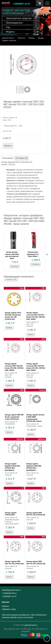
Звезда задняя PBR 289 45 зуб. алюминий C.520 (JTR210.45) (14, 417)
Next (46, 248)
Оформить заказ (9, 609)
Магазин (6, 602)
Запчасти (21, 38)
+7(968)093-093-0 (9, 593)
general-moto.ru (8, 38)
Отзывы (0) (22, 158)
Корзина (5, 606)
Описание (8, 158)
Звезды (41, 38)
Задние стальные (9, 40)
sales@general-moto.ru (11, 590)
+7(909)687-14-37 (21, 4)
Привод (31, 38)
